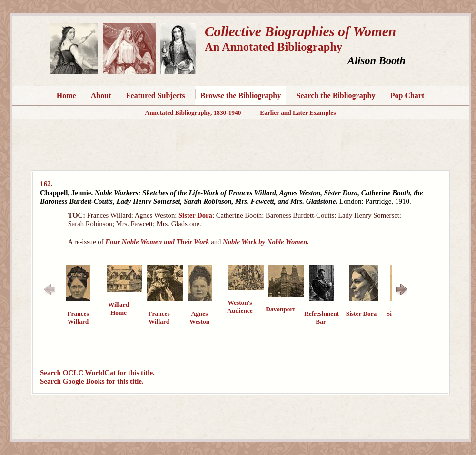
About (101, 95)
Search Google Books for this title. (92, 381)
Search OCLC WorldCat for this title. (97, 373)
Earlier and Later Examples (298, 113)
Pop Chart (407, 95)
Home (66, 95)
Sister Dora (195, 215)
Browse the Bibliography (241, 95)
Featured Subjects (156, 95)
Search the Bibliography (336, 95)
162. (46, 184)
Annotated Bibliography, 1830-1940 (193, 113)
